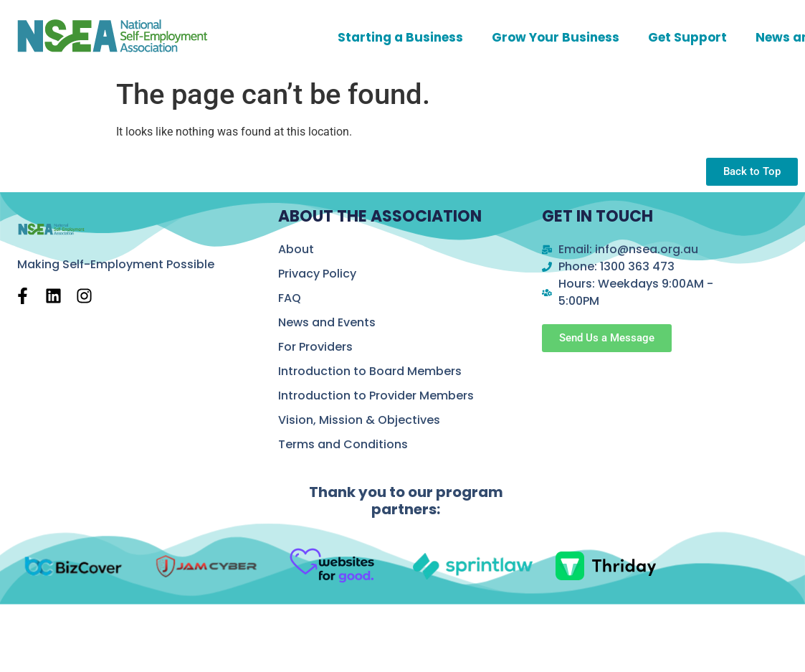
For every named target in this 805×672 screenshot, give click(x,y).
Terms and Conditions (343, 444)
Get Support (687, 37)
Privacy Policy (317, 274)
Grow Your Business (556, 37)
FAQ (290, 298)
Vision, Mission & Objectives (359, 420)
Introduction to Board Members (370, 371)
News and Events (327, 322)
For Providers (315, 347)
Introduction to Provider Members (376, 396)
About (296, 249)
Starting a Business (400, 37)
